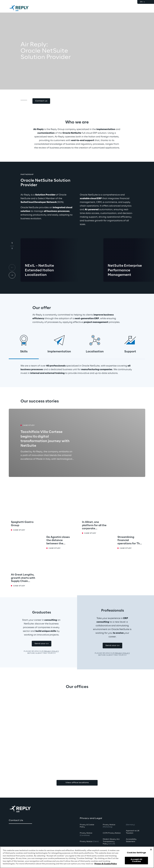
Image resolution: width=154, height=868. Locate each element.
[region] (77, 857)
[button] (41, 101)
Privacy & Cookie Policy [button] (87, 826)
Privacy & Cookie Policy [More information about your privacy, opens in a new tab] (106, 864)
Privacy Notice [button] (86, 834)
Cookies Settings (136, 853)
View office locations (77, 783)
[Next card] (12, 275)
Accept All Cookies (136, 860)
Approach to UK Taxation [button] (133, 832)
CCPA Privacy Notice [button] (112, 833)
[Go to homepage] (22, 8)
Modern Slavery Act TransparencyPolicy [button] (111, 842)
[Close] (151, 850)
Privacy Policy (51, 651)
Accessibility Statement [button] (131, 840)
